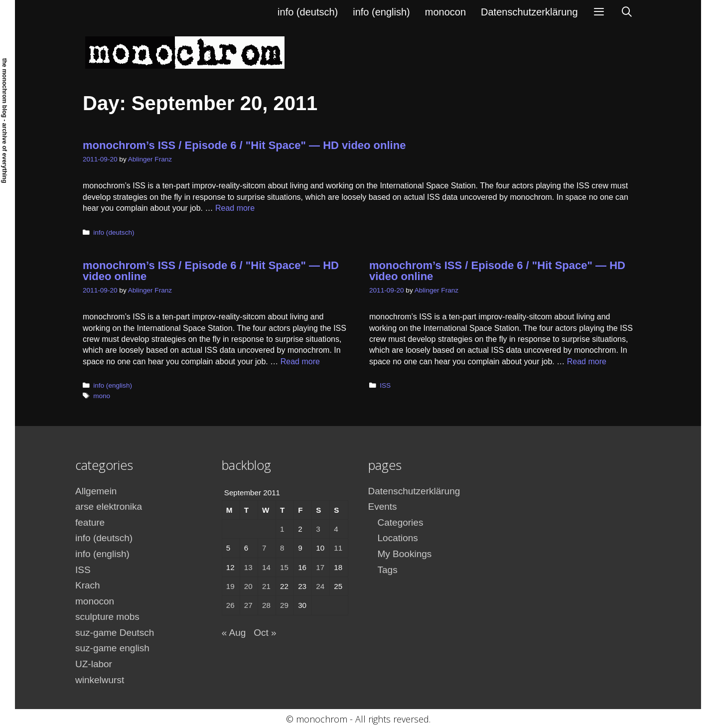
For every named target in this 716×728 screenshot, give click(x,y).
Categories (401, 522)
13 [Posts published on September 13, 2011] (248, 567)
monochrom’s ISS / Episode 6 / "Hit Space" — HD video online (244, 145)
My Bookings (405, 554)
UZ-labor (94, 664)
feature (90, 522)
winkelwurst (100, 680)
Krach (88, 585)
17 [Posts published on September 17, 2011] (320, 567)
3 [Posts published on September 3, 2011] (318, 529)
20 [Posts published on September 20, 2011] (248, 586)
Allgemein (96, 491)
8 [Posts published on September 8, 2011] (282, 548)
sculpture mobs (107, 617)
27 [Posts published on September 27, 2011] (248, 605)
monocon (445, 12)
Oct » (265, 633)
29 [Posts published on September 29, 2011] (284, 605)
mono (102, 396)
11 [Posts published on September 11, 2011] (338, 548)
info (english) (381, 12)
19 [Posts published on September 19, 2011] (230, 586)
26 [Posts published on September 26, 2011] (230, 605)
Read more (235, 208)
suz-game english (112, 648)
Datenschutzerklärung (529, 12)
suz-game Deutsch (115, 633)
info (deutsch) (308, 12)
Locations (398, 538)
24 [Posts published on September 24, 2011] (320, 586)
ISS (385, 385)
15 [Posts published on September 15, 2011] (284, 567)
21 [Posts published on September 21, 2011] (266, 586)
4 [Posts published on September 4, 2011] (336, 529)
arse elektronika (109, 507)
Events (383, 507)
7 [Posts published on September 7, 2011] (264, 548)
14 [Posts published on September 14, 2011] (266, 567)
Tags (388, 570)
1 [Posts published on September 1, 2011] (282, 529)
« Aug (234, 633)
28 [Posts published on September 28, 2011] (266, 605)
